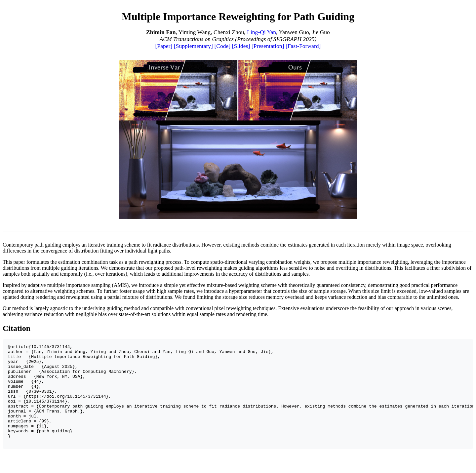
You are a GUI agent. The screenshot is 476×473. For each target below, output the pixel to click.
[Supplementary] (193, 46)
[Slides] (241, 46)
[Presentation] (268, 46)
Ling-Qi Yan (261, 32)
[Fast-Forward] (303, 46)
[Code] (222, 46)
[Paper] (164, 46)
